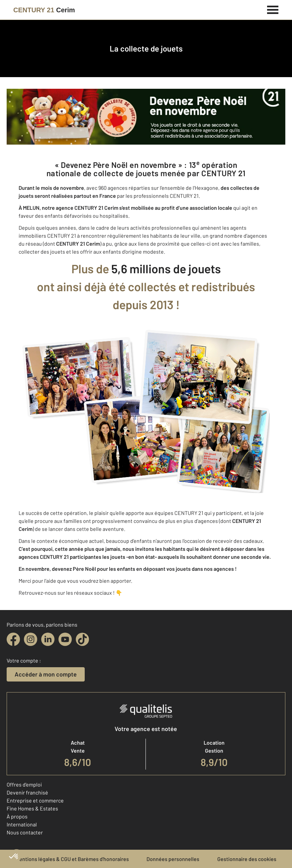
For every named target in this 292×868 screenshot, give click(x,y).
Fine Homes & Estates (32, 808)
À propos (17, 816)
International (22, 824)
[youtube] (65, 639)
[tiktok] (82, 639)
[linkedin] (48, 639)
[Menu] (273, 9)
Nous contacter (25, 832)
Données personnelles (173, 859)
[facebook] (13, 639)
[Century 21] (44, 10)
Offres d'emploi (24, 784)
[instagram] (31, 639)
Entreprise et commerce (35, 800)
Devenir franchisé (27, 792)
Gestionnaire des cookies (247, 859)
